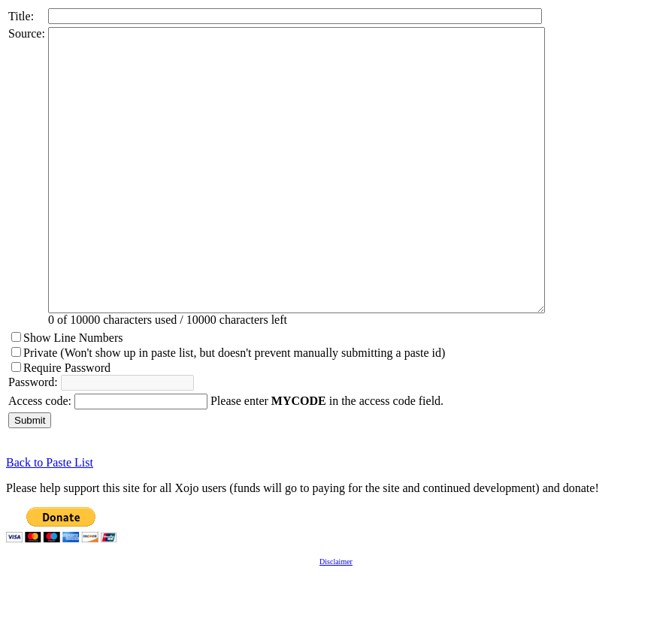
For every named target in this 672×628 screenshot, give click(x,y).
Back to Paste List (50, 519)
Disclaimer (336, 618)
